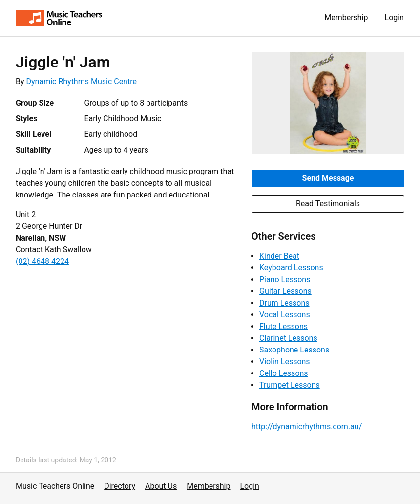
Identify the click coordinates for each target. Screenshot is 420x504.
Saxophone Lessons (294, 350)
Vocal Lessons (285, 315)
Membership (346, 17)
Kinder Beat (279, 256)
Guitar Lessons (285, 291)
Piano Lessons (285, 279)
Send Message (328, 178)
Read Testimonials (328, 204)
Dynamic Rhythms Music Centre (82, 81)
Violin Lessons (285, 362)
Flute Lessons (283, 326)
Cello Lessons (284, 373)
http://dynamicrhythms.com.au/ (307, 427)
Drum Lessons (284, 303)
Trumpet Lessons (290, 385)
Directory (120, 486)
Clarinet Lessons (288, 338)
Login (394, 17)
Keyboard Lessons (291, 268)
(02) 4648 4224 (42, 261)
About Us (161, 486)
